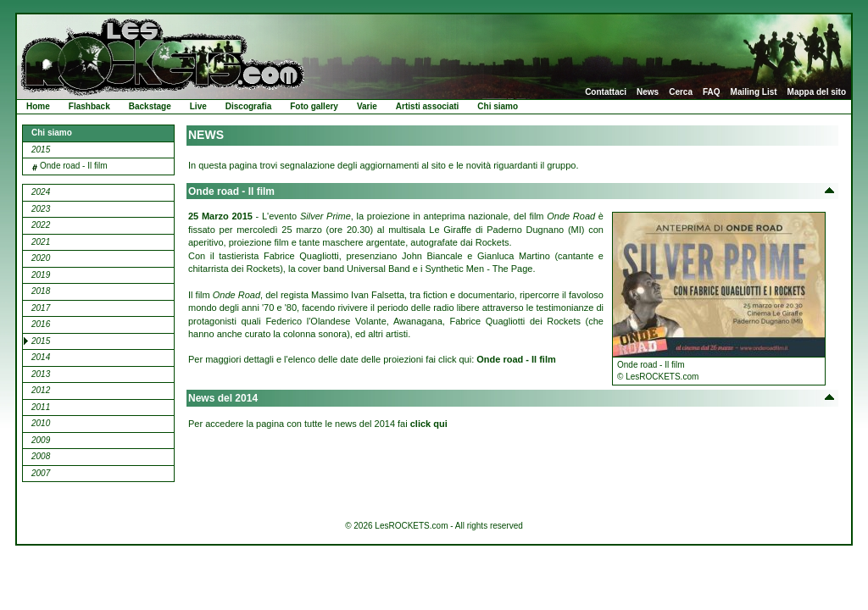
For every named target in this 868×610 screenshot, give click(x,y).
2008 (41, 456)
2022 (41, 225)
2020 (41, 258)
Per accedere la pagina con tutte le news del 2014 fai (318, 424)
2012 (41, 390)
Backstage (150, 106)
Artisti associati (427, 106)
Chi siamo (498, 106)
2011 (41, 407)
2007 (41, 473)
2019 (41, 275)
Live (198, 106)
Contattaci (606, 92)
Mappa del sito (817, 92)
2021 (41, 242)
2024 (41, 192)
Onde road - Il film (73, 166)
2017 (41, 308)
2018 (41, 291)
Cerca (681, 92)
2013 (41, 374)
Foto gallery (314, 106)
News (648, 92)
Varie (367, 106)
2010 (41, 423)
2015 (41, 150)
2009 (41, 440)
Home (38, 106)
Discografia (248, 106)
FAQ (712, 92)
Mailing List (754, 92)
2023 (41, 209)
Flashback (89, 106)
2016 (41, 324)
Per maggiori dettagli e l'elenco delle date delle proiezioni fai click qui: (372, 359)
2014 (41, 357)
